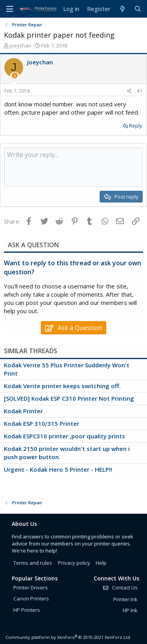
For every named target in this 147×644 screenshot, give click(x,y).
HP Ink (130, 610)
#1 (140, 91)
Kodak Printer (23, 411)
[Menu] (10, 9)
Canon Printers (31, 598)
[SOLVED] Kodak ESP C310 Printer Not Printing (69, 398)
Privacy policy (74, 563)
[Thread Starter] (15, 76)
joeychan (20, 46)
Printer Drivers (31, 587)
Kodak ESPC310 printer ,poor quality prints (64, 436)
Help (101, 563)
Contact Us (120, 587)
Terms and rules (33, 563)
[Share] (129, 91)
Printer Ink (125, 599)
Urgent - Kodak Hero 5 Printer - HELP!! (58, 469)
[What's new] (122, 9)
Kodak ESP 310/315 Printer (42, 423)
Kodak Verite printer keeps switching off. (62, 386)
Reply (136, 126)
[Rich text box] (73, 167)
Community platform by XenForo (68, 637)
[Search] (138, 9)
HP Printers (27, 610)
